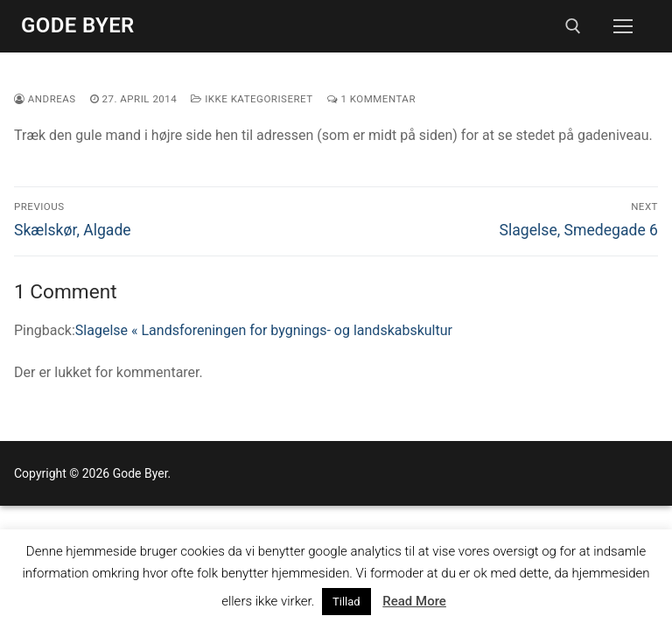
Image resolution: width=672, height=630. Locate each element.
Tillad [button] (346, 602)
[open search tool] (573, 26)
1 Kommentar (371, 99)
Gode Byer (78, 25)
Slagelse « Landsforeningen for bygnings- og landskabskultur (264, 330)
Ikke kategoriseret (252, 99)
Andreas (45, 99)
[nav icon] (623, 26)
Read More (414, 601)
